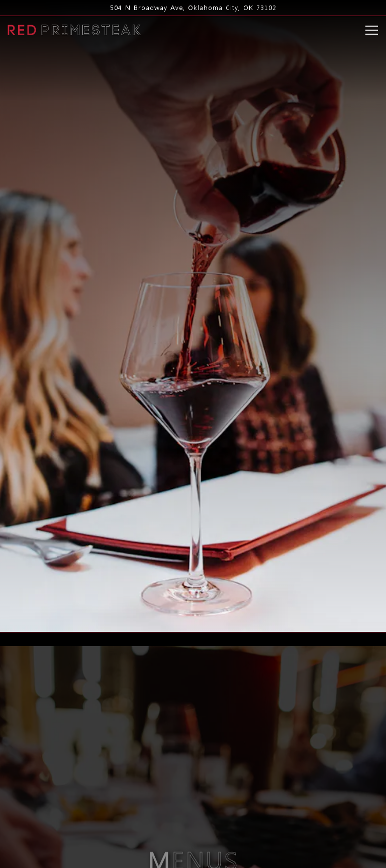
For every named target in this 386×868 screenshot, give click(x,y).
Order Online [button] (193, 855)
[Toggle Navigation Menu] (372, 30)
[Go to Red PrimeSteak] (193, 8)
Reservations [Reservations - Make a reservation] (193, 830)
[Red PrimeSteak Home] (74, 29)
